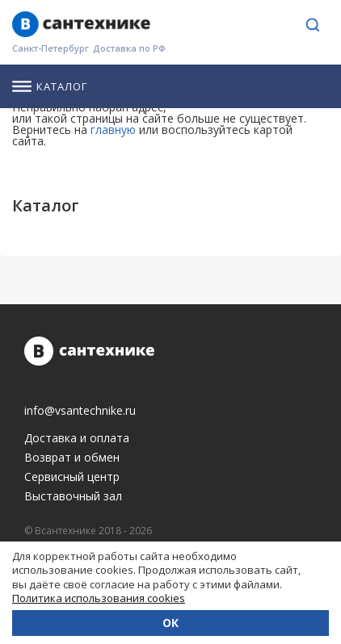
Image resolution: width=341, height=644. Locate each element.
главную (113, 130)
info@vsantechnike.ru (80, 411)
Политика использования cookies (99, 598)
